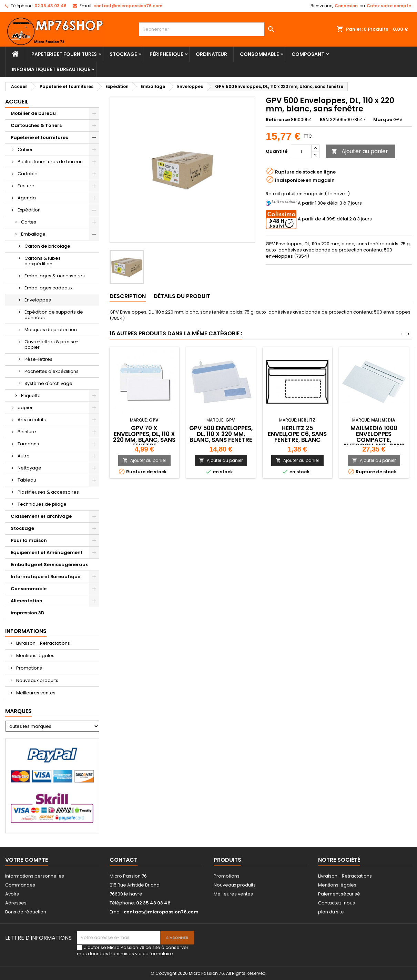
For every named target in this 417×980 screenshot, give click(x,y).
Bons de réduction (26, 912)
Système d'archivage (48, 383)
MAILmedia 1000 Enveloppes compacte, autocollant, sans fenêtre (374, 440)
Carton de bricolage (47, 246)
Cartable (28, 174)
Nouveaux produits (37, 680)
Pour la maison (29, 540)
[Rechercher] (208, 29)
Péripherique (166, 54)
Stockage (123, 54)
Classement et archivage (41, 516)
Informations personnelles (35, 876)
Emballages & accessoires (55, 276)
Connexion (346, 6)
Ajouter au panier (360, 151)
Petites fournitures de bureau (50, 162)
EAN (324, 120)
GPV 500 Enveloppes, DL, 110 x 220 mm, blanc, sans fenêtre (221, 434)
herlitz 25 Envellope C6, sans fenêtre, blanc (297, 434)
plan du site (331, 912)
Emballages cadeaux (48, 288)
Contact (124, 860)
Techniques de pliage (42, 504)
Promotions (29, 668)
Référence (278, 120)
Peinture (27, 432)
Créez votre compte (389, 6)
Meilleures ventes (35, 693)
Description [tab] (128, 296)
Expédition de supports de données (54, 315)
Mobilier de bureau (33, 113)
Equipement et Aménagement (47, 552)
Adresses (16, 903)
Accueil (17, 102)
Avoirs (12, 894)
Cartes (29, 222)
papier (25, 408)
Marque (383, 120)
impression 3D (28, 613)
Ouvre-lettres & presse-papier (52, 344)
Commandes (20, 885)
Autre (24, 456)
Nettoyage (29, 468)
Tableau (27, 480)
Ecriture (26, 186)
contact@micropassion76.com (128, 6)
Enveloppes (38, 300)
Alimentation (27, 601)
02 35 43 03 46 (50, 6)
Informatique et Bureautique (51, 69)
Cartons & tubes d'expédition (43, 261)
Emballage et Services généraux (49, 565)
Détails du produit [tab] (182, 296)
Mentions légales (35, 656)
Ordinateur (211, 54)
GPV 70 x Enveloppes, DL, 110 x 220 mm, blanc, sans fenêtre (144, 437)
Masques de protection (51, 330)
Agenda (27, 198)
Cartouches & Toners (36, 125)
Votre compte (27, 860)
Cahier (25, 150)
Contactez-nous (337, 903)
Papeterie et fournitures (64, 54)
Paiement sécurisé (339, 894)
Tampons (28, 444)
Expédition (29, 210)
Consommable (259, 54)
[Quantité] (301, 151)
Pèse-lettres (38, 359)
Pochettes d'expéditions (52, 371)
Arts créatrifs (32, 420)
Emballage (33, 234)
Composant (308, 54)
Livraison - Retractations (43, 643)
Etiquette (31, 395)
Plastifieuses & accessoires (48, 492)
